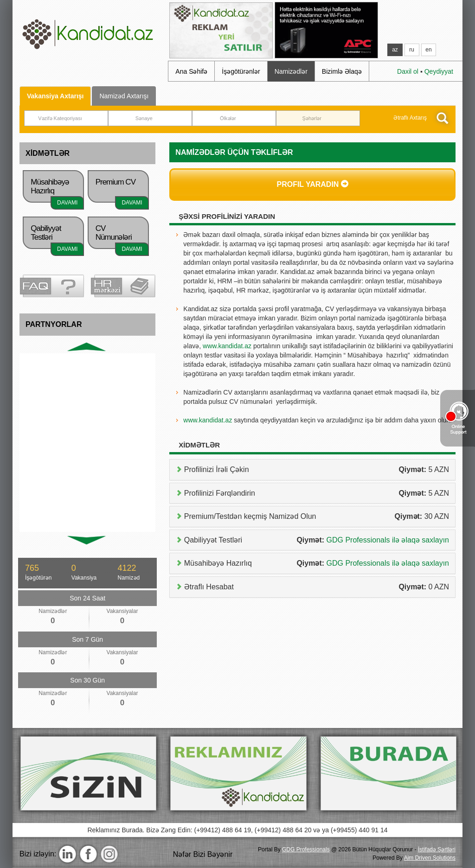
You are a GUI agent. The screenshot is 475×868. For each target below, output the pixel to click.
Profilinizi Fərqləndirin (315, 493)
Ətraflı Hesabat (315, 587)
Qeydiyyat (439, 71)
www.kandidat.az (227, 346)
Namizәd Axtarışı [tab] (124, 96)
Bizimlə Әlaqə (342, 71)
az (395, 50)
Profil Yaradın (312, 184)
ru (412, 50)
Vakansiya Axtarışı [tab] (55, 96)
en (428, 50)
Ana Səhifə (191, 71)
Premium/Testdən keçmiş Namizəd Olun (315, 517)
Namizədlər (291, 71)
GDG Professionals (306, 849)
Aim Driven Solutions (430, 858)
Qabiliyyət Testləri (315, 540)
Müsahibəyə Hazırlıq (315, 563)
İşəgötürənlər (241, 71)
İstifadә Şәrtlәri (437, 849)
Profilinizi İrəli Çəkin (315, 470)
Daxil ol (408, 71)
